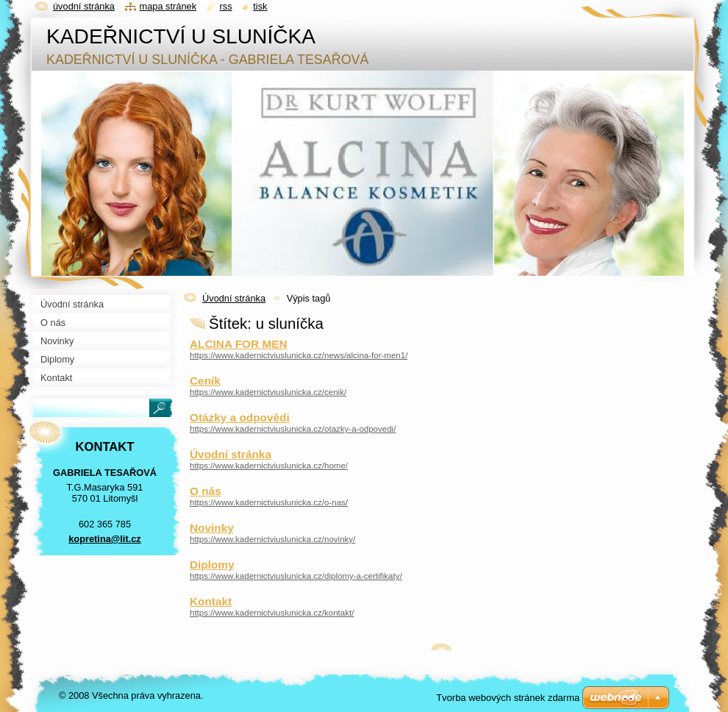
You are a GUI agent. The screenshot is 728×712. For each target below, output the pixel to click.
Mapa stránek (168, 6)
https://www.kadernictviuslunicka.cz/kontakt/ (272, 613)
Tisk (260, 6)
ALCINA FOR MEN (239, 344)
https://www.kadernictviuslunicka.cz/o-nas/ (269, 502)
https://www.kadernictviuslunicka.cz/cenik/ (268, 392)
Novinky (212, 528)
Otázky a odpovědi (240, 417)
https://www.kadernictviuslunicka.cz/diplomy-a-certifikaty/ (296, 576)
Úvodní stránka (234, 298)
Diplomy (212, 565)
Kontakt (211, 601)
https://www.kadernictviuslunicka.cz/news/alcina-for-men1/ (299, 355)
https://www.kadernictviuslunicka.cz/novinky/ (272, 539)
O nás (206, 491)
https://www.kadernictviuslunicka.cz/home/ (269, 466)
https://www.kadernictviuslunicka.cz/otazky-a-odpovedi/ (293, 429)
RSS (226, 6)
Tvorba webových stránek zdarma (508, 698)
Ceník (205, 381)
